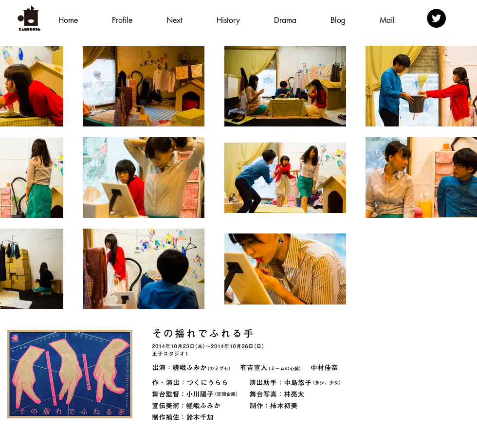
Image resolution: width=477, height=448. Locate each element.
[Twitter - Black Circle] (436, 18)
